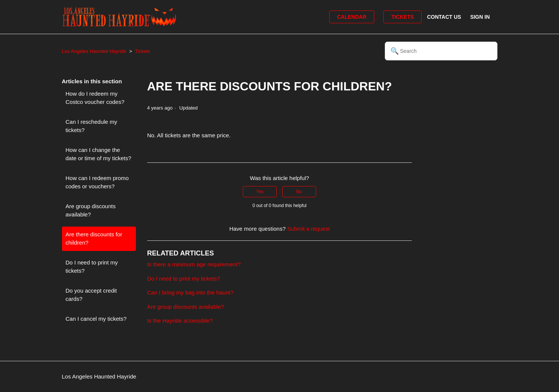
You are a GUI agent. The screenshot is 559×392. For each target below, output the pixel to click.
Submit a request (308, 229)
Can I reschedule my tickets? (92, 126)
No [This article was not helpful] (299, 192)
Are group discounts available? (91, 210)
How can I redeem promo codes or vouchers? (97, 182)
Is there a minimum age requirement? (194, 264)
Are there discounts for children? (94, 239)
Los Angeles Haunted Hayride (94, 51)
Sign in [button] (480, 17)
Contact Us (444, 17)
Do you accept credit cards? (91, 295)
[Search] (441, 51)
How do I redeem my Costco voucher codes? (95, 98)
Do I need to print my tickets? (92, 267)
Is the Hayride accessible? (180, 321)
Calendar (352, 17)
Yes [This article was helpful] (260, 192)
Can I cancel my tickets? (96, 319)
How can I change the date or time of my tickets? (99, 154)
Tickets (402, 17)
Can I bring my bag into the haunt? (190, 292)
